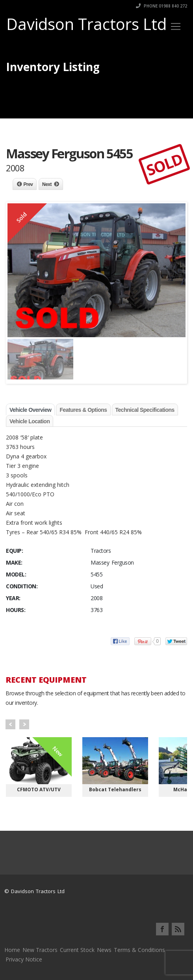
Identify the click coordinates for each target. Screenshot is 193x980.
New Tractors (40, 950)
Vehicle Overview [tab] (30, 410)
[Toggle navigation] (176, 26)
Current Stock (77, 950)
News (104, 950)
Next (47, 184)
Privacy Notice (24, 959)
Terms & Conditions (139, 950)
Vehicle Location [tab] (30, 421)
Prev (28, 184)
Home (12, 950)
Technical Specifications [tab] (145, 410)
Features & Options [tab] (83, 410)
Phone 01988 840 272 (161, 6)
